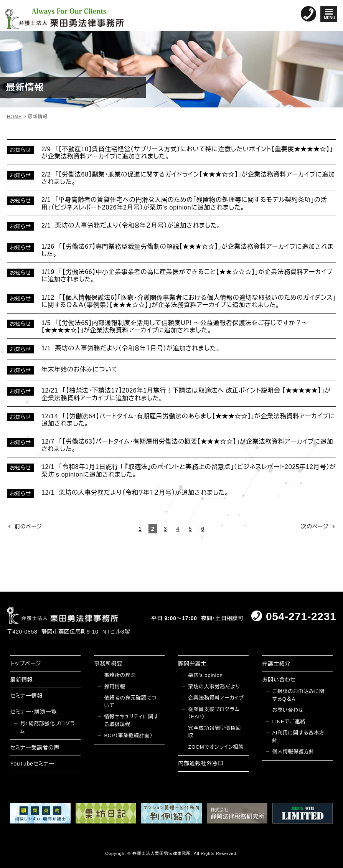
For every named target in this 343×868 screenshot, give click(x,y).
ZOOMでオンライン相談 (216, 747)
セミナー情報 (26, 696)
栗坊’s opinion (205, 675)
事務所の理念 (120, 675)
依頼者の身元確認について (130, 702)
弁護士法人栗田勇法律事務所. (162, 853)
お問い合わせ (279, 680)
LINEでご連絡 (289, 722)
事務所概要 (108, 663)
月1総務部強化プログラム (47, 727)
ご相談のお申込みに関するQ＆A (298, 695)
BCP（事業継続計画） (128, 735)
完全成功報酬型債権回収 (214, 732)
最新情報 (21, 680)
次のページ (315, 526)
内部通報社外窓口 (201, 763)
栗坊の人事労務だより (214, 687)
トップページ (26, 663)
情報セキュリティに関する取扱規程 (131, 720)
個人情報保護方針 (293, 752)
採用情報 (115, 687)
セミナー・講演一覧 (33, 712)
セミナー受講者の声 (35, 748)
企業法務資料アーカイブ (216, 698)
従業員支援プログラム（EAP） (214, 713)
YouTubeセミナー (32, 764)
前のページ (28, 526)
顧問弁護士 (192, 663)
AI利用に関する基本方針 (298, 737)
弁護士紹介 (276, 663)
